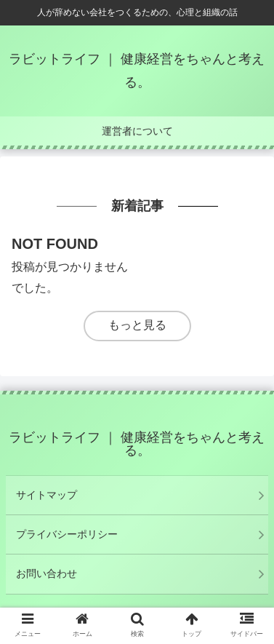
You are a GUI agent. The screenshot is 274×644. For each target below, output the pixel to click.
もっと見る (137, 325)
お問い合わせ (47, 573)
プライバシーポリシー (67, 534)
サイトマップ (47, 495)
